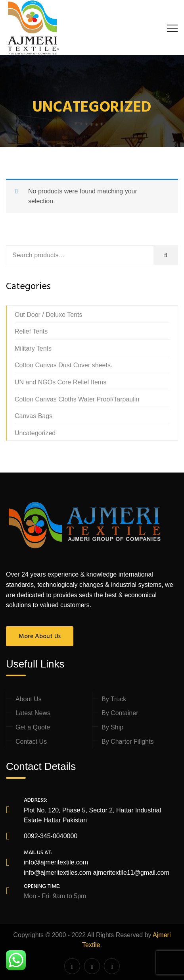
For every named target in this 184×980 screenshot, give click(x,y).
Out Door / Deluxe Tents (48, 315)
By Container (120, 713)
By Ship (112, 727)
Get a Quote (33, 727)
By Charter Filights (128, 742)
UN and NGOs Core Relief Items (60, 382)
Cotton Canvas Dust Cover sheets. (63, 365)
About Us (29, 699)
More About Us (40, 637)
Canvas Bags (34, 416)
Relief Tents (31, 331)
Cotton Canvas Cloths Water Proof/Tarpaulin (77, 399)
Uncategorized (35, 433)
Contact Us (31, 742)
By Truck (114, 699)
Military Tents (33, 348)
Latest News (33, 713)
